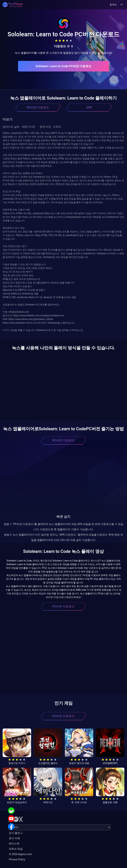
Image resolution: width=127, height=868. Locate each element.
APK (89, 107)
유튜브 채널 (16, 849)
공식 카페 (14, 838)
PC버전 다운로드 (38, 107)
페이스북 (14, 844)
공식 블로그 (16, 833)
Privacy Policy (17, 859)
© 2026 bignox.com (20, 854)
